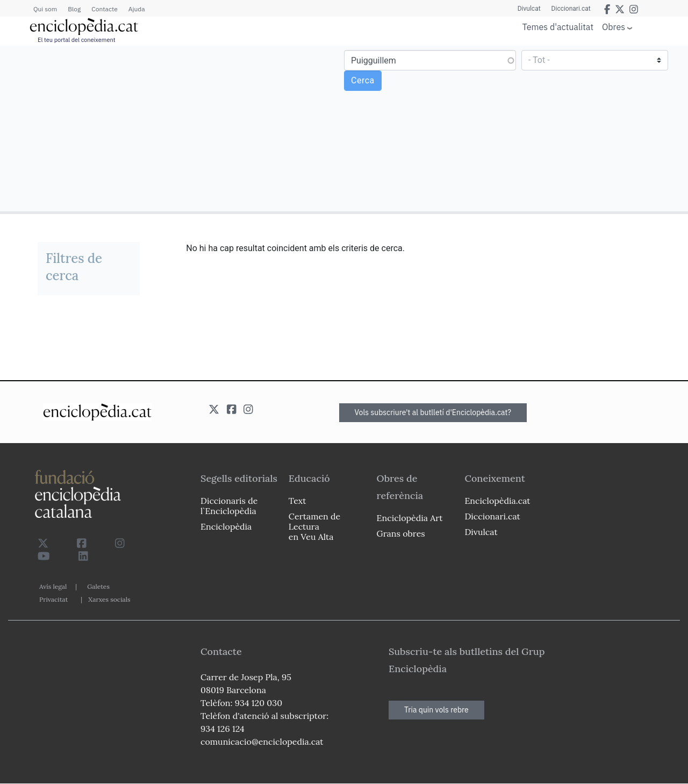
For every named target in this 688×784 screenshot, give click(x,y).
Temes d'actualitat (558, 27)
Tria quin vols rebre (436, 710)
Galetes (98, 586)
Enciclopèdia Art (410, 518)
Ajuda (137, 9)
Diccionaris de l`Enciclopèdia (229, 506)
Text (298, 501)
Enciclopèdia (226, 526)
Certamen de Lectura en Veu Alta (314, 526)
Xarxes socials (109, 599)
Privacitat (53, 599)
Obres (614, 27)
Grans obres (401, 533)
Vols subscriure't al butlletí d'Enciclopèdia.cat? (433, 412)
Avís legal (53, 586)
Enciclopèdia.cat (497, 501)
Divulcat (529, 9)
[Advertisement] (173, 128)
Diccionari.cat (571, 9)
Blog (74, 9)
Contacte (104, 9)
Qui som (45, 9)
